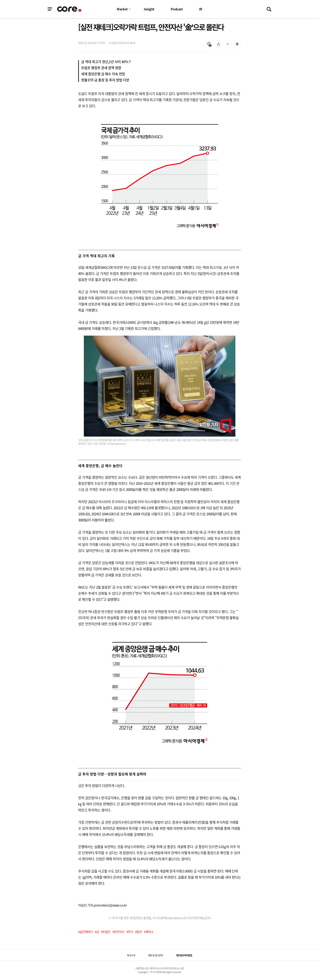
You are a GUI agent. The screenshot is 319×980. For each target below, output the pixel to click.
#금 (97, 932)
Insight (149, 9)
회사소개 (131, 955)
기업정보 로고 (69, 9)
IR (200, 9)
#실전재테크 (85, 932)
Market (122, 9)
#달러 (138, 932)
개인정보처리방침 (184, 955)
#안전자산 (118, 932)
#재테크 (149, 932)
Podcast (177, 9)
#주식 (130, 932)
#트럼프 (106, 932)
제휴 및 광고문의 (155, 955)
